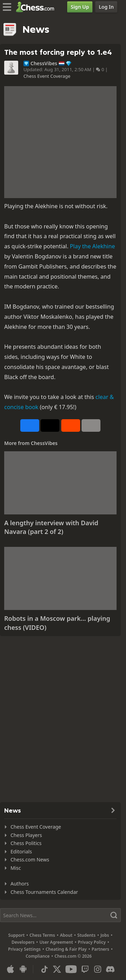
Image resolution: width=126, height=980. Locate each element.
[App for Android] (23, 969)
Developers (23, 942)
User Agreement (56, 942)
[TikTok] (44, 969)
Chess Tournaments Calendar (44, 892)
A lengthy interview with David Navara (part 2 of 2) (51, 527)
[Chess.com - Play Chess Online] (37, 7)
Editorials (21, 851)
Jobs (105, 935)
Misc (16, 868)
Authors (20, 884)
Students (86, 935)
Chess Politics (26, 843)
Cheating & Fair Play (66, 949)
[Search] (60, 915)
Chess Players (26, 835)
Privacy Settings (24, 949)
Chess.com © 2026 (73, 956)
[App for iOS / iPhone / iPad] (10, 969)
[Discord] (110, 969)
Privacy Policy (92, 942)
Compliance (38, 956)
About (66, 935)
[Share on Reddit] (71, 425)
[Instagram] (98, 969)
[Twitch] (85, 969)
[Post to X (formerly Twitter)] (50, 425)
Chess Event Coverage (47, 76)
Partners (100, 949)
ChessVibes (44, 63)
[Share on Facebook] (30, 425)
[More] (91, 425)
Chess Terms (42, 935)
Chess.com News (30, 860)
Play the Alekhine (93, 246)
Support (17, 935)
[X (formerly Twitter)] (57, 969)
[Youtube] (71, 969)
